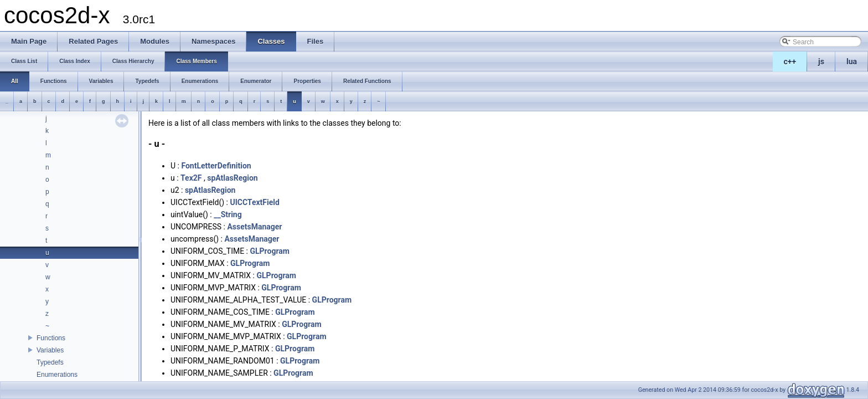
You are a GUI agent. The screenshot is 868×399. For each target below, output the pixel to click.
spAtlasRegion (232, 178)
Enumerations (57, 375)
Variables (50, 350)
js (821, 62)
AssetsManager (254, 227)
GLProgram (269, 251)
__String (228, 214)
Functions (51, 338)
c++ (790, 62)
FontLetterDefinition (216, 166)
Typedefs (50, 362)
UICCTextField (254, 202)
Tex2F (191, 178)
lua (852, 62)
